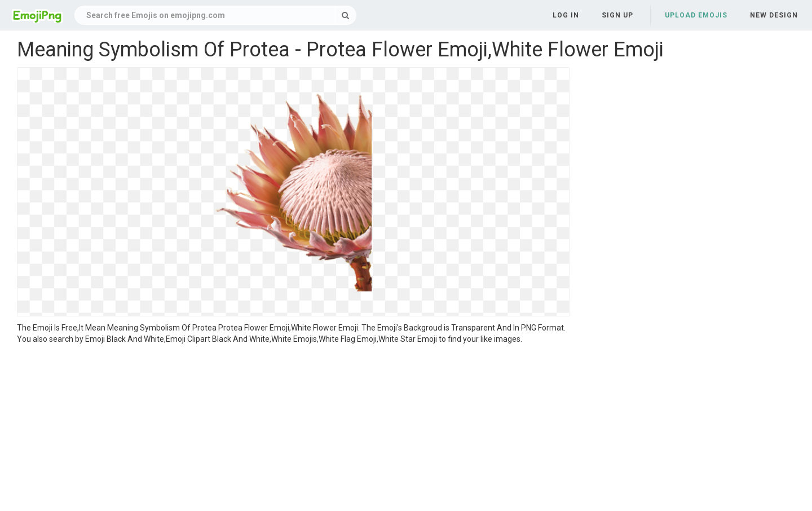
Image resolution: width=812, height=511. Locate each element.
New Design (774, 15)
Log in (566, 15)
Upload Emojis (696, 15)
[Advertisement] (293, 429)
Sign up (617, 15)
